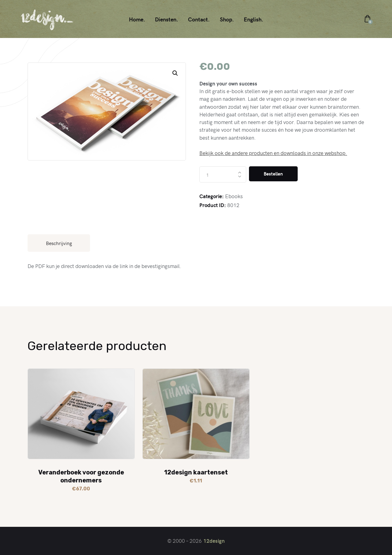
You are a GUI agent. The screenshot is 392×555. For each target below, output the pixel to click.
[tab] (59, 243)
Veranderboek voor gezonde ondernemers (81, 476)
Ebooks (234, 196)
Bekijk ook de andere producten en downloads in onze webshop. (273, 153)
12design (214, 541)
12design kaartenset (196, 472)
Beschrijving (59, 243)
